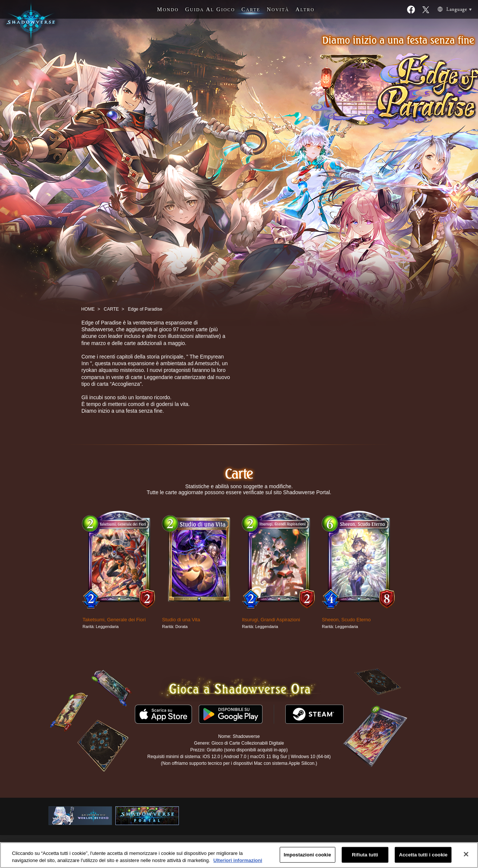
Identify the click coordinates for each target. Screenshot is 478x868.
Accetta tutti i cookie (423, 855)
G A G (210, 9)
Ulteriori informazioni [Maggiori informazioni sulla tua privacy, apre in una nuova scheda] (238, 860)
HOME (88, 309)
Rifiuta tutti (365, 855)
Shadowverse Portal (306, 492)
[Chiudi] (466, 854)
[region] (239, 855)
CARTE (111, 309)
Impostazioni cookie (308, 855)
